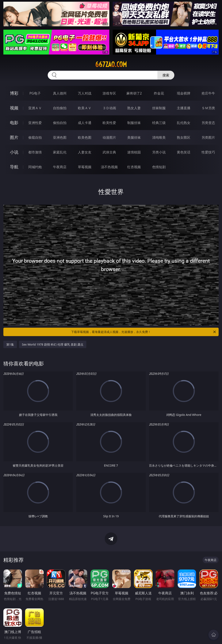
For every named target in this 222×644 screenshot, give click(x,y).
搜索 (166, 75)
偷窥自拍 (35, 137)
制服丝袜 (134, 123)
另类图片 (208, 137)
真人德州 (60, 93)
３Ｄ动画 (109, 108)
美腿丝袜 (134, 137)
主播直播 (184, 108)
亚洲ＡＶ (35, 108)
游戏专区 (109, 93)
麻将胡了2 (134, 93)
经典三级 (159, 123)
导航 (14, 167)
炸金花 (159, 93)
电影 (14, 123)
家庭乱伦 (60, 152)
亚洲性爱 (35, 123)
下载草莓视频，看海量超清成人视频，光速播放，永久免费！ (144, 332)
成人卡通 (85, 123)
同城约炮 (35, 167)
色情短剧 (159, 167)
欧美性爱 (109, 123)
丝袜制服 (159, 108)
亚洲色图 (60, 137)
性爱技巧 (208, 152)
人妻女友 (85, 152)
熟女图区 (184, 137)
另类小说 (159, 152)
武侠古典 (109, 152)
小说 (14, 152)
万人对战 (85, 93)
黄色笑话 (184, 152)
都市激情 (35, 152)
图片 (14, 137)
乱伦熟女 (184, 123)
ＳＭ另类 (208, 108)
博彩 (14, 93)
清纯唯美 (159, 137)
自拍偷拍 (60, 108)
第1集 (10, 344)
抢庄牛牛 (208, 93)
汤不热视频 (109, 167)
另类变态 (208, 123)
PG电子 (35, 93)
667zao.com (111, 64)
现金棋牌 (184, 93)
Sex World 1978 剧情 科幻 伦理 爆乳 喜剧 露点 (53, 344)
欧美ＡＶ (85, 108)
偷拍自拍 (60, 123)
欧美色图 (85, 137)
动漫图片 (109, 137)
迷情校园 (134, 152)
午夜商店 (60, 167)
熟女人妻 (134, 108)
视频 (14, 108)
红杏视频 (134, 167)
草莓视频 (85, 167)
